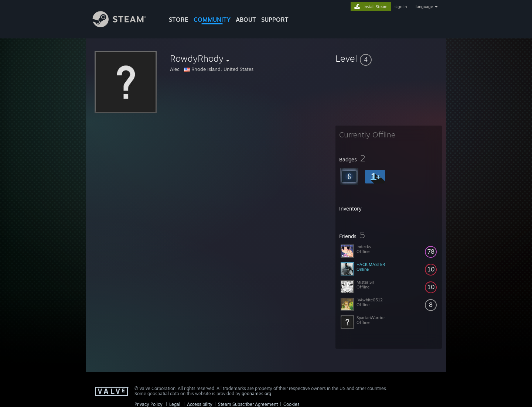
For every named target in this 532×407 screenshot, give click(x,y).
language (424, 7)
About (246, 20)
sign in (401, 7)
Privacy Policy (149, 404)
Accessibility (200, 404)
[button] (389, 58)
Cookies (291, 404)
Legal (175, 404)
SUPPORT (275, 20)
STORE (179, 20)
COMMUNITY (212, 20)
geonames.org (256, 394)
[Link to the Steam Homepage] (125, 25)
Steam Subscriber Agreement (248, 404)
